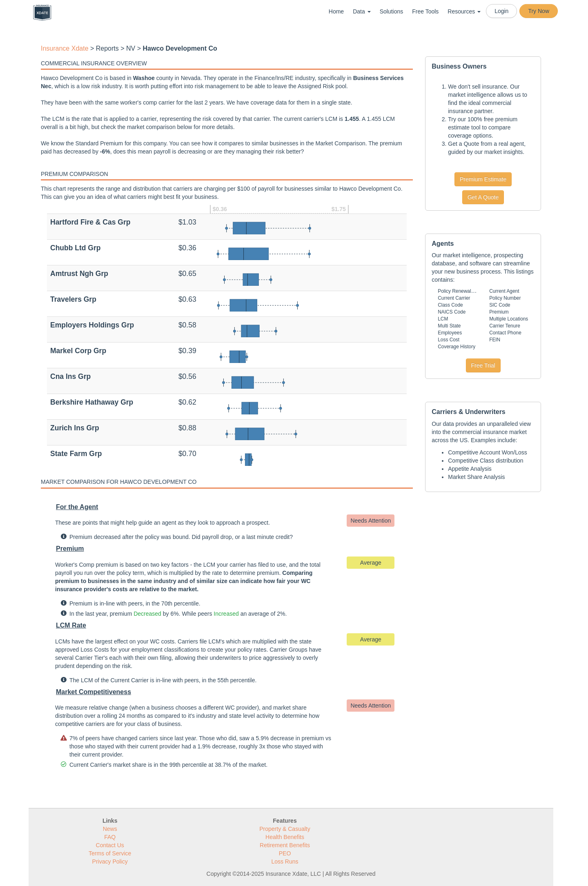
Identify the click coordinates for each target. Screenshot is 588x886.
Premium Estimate (483, 179)
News (110, 829)
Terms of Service (110, 853)
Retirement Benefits (285, 845)
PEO (285, 853)
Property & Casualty (285, 829)
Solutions (392, 11)
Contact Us (110, 845)
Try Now (539, 11)
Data (362, 11)
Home (336, 11)
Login (501, 11)
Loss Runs (285, 862)
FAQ (110, 837)
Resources (464, 11)
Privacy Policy (110, 862)
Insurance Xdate (65, 48)
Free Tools (425, 11)
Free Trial (483, 365)
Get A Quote (483, 197)
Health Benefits (285, 837)
